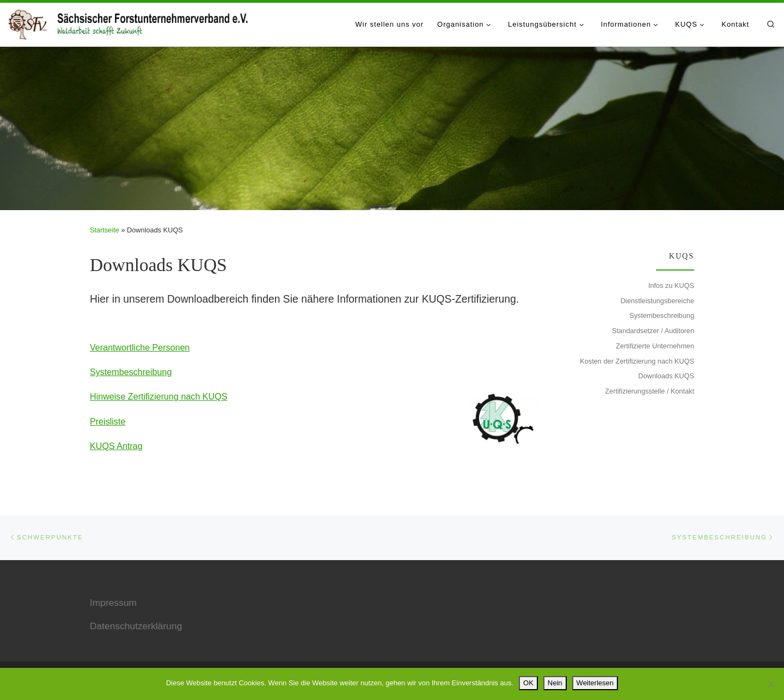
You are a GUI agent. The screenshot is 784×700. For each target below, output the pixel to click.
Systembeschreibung (131, 372)
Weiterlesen (595, 683)
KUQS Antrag (116, 446)
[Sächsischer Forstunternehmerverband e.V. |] (129, 22)
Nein (555, 683)
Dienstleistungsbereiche (657, 301)
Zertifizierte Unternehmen (655, 346)
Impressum (113, 603)
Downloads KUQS (666, 376)
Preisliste (108, 421)
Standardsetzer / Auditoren (653, 331)
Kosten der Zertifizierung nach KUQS (637, 361)
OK (528, 683)
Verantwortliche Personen (140, 347)
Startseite (105, 230)
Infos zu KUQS (671, 285)
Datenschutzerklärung (136, 626)
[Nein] (770, 684)
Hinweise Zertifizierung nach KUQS (158, 396)
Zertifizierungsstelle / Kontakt (650, 391)
